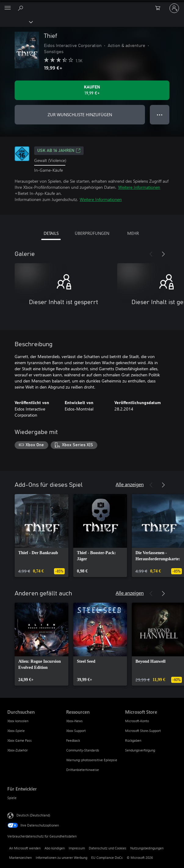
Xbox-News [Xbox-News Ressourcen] (74, 721)
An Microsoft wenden (25, 848)
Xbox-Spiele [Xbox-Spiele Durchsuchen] (16, 731)
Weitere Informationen (139, 187)
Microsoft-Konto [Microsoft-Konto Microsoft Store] (137, 721)
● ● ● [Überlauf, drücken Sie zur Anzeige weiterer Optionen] (160, 115)
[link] (41, 536)
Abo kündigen (55, 848)
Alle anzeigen (130, 484)
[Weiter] (163, 254)
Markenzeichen (20, 857)
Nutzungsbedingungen (147, 848)
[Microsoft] (92, 5)
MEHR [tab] (133, 233)
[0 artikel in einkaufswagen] (160, 8)
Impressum (77, 848)
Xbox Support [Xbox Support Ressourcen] (76, 731)
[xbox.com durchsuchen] (21, 8)
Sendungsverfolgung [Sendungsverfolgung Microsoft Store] (140, 750)
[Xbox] (16, 22)
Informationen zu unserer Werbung (61, 857)
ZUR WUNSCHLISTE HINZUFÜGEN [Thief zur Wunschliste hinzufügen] (80, 115)
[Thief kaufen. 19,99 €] (92, 90)
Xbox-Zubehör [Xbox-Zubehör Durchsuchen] (18, 750)
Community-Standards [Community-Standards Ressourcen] (83, 750)
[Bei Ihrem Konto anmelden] (174, 8)
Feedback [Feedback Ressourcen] (73, 740)
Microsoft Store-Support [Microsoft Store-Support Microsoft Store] (143, 731)
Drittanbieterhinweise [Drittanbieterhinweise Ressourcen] (83, 770)
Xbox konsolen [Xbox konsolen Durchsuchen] (18, 721)
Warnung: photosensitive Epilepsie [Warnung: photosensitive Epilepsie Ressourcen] (92, 760)
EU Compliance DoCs (107, 857)
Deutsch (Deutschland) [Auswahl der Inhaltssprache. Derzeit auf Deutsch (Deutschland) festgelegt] (33, 815)
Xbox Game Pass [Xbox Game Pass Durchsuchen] (20, 740)
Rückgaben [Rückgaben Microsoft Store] (133, 740)
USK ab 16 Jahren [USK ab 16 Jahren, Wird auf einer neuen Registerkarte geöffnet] (59, 151)
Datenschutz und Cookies (108, 848)
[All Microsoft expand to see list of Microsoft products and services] (8, 8)
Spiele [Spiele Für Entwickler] (12, 798)
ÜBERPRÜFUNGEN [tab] (92, 233)
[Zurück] (151, 254)
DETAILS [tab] (51, 233)
